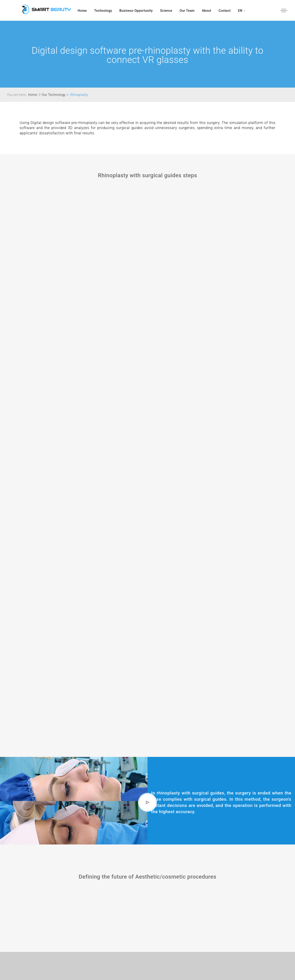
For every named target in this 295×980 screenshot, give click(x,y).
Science (166, 11)
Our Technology (54, 95)
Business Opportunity (136, 11)
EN (241, 11)
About (206, 11)
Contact (225, 11)
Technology (103, 11)
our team (187, 11)
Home (82, 11)
